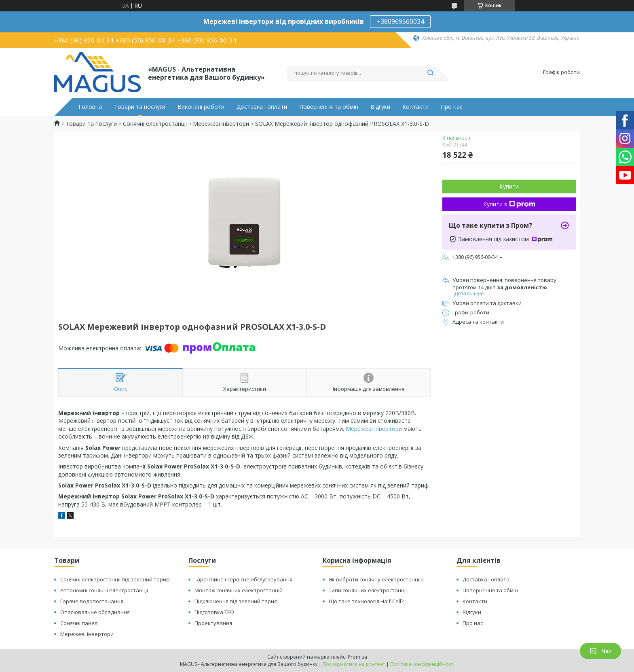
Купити (509, 186)
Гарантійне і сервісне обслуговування (243, 579)
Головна (90, 107)
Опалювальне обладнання (95, 612)
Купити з (509, 204)
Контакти (415, 107)
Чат (600, 651)
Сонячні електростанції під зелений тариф (115, 579)
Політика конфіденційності (422, 664)
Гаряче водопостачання (92, 601)
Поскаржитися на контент (354, 664)
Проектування (213, 623)
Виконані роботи (201, 107)
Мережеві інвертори (221, 124)
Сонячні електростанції (155, 124)
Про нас (452, 107)
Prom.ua (357, 657)
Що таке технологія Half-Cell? (366, 601)
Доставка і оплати (262, 107)
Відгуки (380, 107)
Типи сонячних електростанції (368, 590)
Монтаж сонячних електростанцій (239, 590)
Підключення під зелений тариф (236, 601)
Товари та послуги (140, 107)
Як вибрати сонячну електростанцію (376, 579)
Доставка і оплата (486, 579)
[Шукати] (430, 73)
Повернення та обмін (329, 107)
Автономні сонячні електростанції (104, 590)
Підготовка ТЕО (214, 612)
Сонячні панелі (79, 623)
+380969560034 (400, 21)
